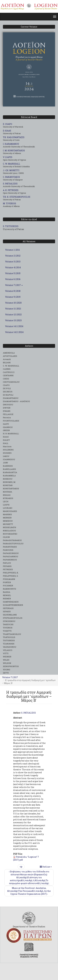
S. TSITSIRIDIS (11, 226)
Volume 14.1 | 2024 (14, 326)
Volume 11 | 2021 (13, 309)
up (21, 867)
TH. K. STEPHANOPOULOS (17, 197)
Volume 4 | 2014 (13, 267)
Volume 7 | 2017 (14, 285)
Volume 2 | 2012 (13, 256)
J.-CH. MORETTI (11, 170)
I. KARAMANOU (11, 144)
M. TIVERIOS (9, 203)
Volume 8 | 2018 (13, 291)
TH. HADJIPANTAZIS (14, 137)
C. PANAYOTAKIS (11, 177)
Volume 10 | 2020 (13, 303)
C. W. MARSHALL (12, 164)
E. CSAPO (8, 124)
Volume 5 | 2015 (13, 273)
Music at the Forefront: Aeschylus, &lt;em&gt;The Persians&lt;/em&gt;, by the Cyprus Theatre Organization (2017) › (29, 891)
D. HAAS (7, 131)
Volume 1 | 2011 (12, 250)
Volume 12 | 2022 (13, 314)
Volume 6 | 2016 (13, 279)
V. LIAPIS (8, 157)
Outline (46, 867)
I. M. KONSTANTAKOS (14, 151)
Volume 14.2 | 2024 (14, 332)
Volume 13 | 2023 (13, 320)
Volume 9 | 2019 (13, 297)
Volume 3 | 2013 (13, 262)
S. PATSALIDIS (10, 184)
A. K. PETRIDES (11, 190)
